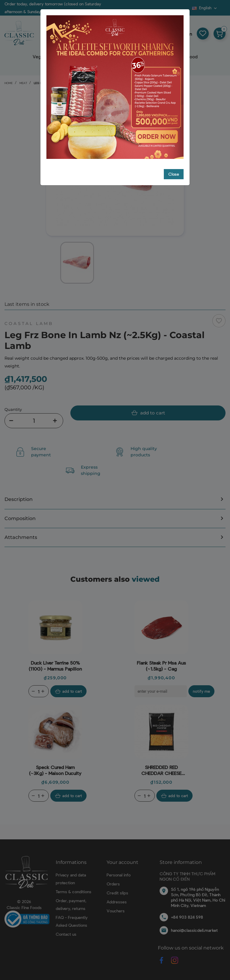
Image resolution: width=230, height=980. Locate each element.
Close (174, 138)
